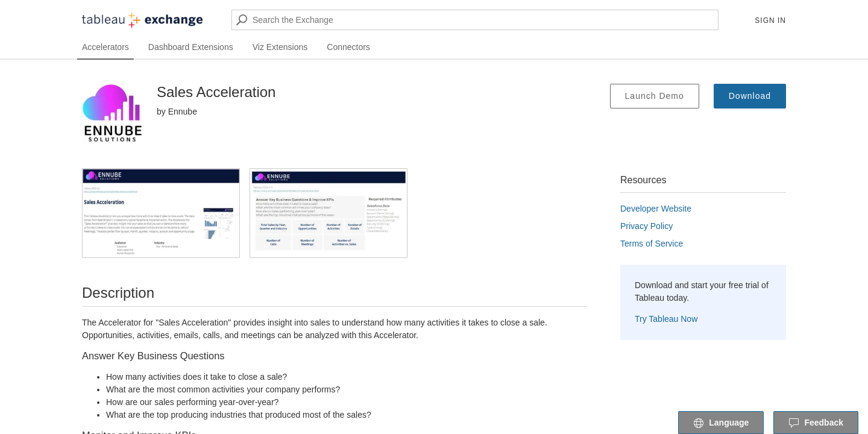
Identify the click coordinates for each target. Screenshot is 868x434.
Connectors (348, 47)
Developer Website (656, 209)
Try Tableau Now (666, 319)
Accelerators (105, 47)
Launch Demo (655, 96)
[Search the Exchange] (475, 20)
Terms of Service (652, 244)
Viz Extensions (280, 47)
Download (750, 96)
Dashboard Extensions (191, 47)
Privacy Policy (646, 226)
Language (721, 423)
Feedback (816, 423)
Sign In (770, 20)
